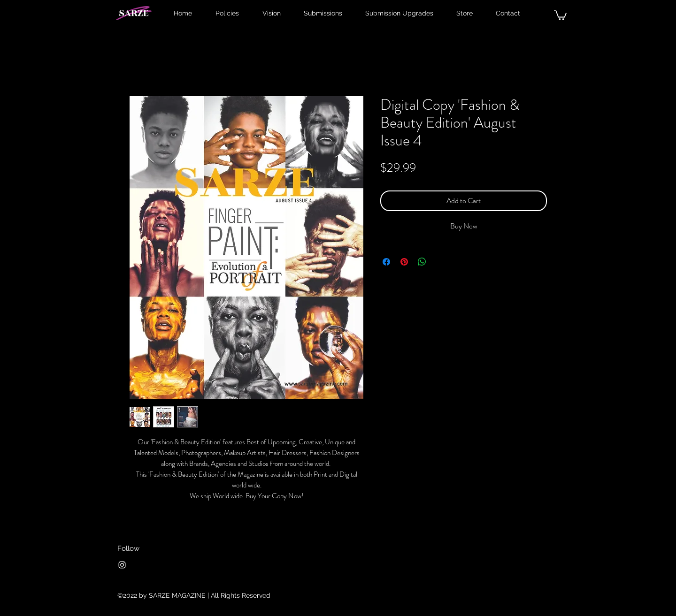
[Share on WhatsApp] (422, 262)
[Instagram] (122, 565)
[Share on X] (440, 262)
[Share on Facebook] (386, 262)
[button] (560, 15)
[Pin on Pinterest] (404, 262)
